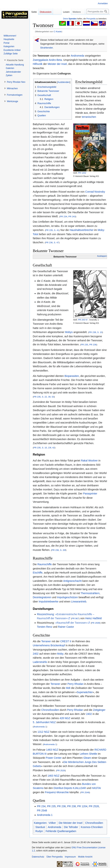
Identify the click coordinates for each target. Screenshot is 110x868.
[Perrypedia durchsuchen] (97, 11)
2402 (36, 654)
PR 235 (85, 345)
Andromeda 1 (40, 727)
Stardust (40, 827)
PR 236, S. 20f (59, 550)
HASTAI (96, 788)
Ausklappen (102, 256)
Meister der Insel (57, 64)
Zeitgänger (99, 710)
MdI (68, 688)
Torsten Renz (44, 627)
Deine (70, 19)
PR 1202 (82, 173)
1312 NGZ (44, 732)
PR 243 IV (83, 320)
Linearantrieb (79, 602)
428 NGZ (65, 718)
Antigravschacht (72, 581)
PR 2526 (61, 770)
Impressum (70, 857)
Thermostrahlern (90, 593)
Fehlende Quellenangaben (61, 831)
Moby (60, 654)
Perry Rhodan (75, 684)
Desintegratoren (42, 597)
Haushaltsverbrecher (82, 230)
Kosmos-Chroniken (92, 827)
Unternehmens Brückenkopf (49, 645)
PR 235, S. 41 (52, 230)
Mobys (69, 332)
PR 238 (72, 806)
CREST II (66, 641)
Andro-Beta (55, 60)
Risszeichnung (45, 614)
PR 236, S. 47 (52, 242)
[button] (15, 60)
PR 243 (72, 216)
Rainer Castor (66, 627)
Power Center (54, 758)
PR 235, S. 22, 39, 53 (44, 397)
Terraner (46, 641)
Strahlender (46, 48)
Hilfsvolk (38, 64)
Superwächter (85, 692)
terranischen (89, 117)
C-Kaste (58, 31)
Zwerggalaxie (40, 60)
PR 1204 (82, 806)
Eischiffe (38, 573)
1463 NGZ (52, 750)
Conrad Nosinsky (95, 192)
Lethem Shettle (88, 754)
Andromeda (77, 56)
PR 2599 (96, 623)
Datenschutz (38, 857)
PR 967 (75, 618)
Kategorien (40, 823)
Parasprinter (90, 494)
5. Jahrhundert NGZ (44, 722)
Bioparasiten (72, 376)
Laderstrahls (40, 662)
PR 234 (64, 216)
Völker (52, 823)
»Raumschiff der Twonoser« (71, 623)
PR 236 (93, 345)
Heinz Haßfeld (93, 618)
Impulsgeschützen (67, 597)
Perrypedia (91, 19)
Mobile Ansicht (85, 857)
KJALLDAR (79, 788)
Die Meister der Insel (71, 823)
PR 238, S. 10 (96, 332)
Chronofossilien (50, 710)
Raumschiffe (45, 564)
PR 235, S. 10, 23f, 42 (44, 448)
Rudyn (39, 831)
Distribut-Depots (63, 788)
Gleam (87, 758)
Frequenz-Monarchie (57, 792)
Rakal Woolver (89, 461)
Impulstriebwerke (49, 602)
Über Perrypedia (55, 857)
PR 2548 (85, 792)
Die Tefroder (71, 827)
